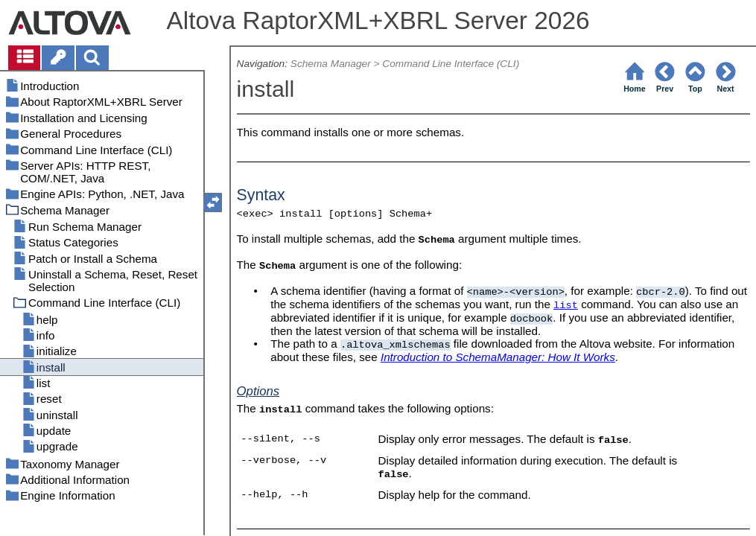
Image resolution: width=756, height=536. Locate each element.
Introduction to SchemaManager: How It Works (498, 357)
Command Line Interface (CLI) (451, 64)
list (566, 306)
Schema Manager (331, 64)
